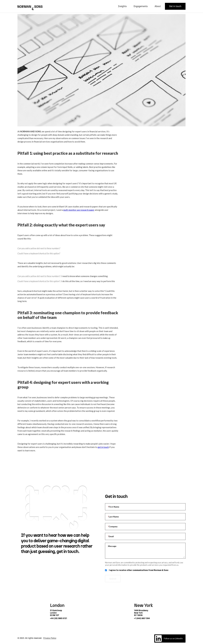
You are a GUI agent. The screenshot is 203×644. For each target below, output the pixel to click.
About (158, 6)
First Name (114, 507)
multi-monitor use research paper (79, 210)
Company (113, 527)
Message (112, 546)
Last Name (113, 517)
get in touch (103, 447)
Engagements (141, 6)
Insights (122, 6)
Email (111, 537)
